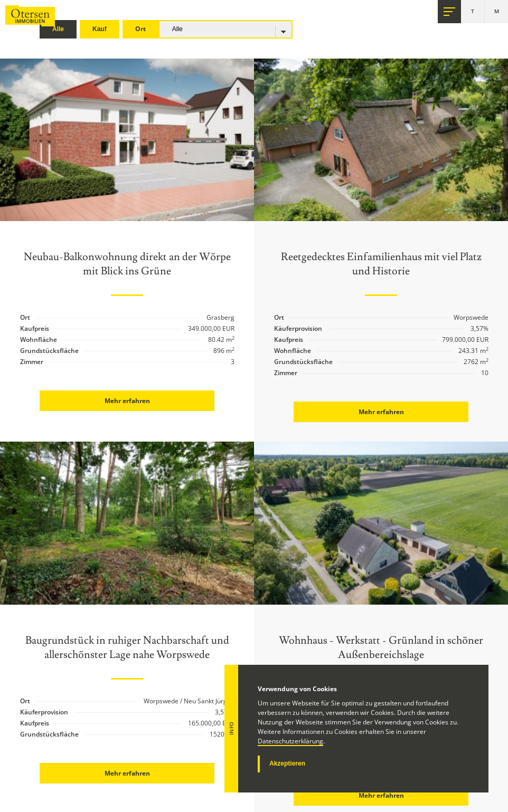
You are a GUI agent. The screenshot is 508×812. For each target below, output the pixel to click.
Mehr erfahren (127, 401)
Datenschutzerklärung (290, 741)
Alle (58, 29)
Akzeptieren (287, 763)
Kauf (100, 29)
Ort (140, 29)
